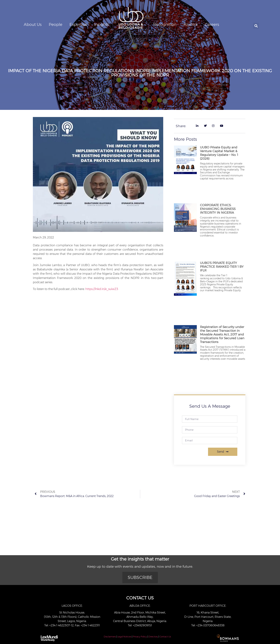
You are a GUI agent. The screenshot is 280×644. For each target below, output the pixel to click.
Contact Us (165, 637)
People (56, 25)
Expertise (78, 25)
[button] (256, 26)
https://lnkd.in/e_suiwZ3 (102, 289)
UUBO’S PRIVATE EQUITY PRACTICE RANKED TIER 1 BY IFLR (222, 267)
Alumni (191, 25)
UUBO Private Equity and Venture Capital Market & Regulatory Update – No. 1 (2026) (219, 153)
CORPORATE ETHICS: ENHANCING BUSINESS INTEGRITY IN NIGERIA (218, 209)
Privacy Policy (140, 637)
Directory (153, 637)
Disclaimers (110, 637)
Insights (102, 25)
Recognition (165, 25)
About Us (33, 25)
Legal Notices (124, 637)
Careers (212, 25)
